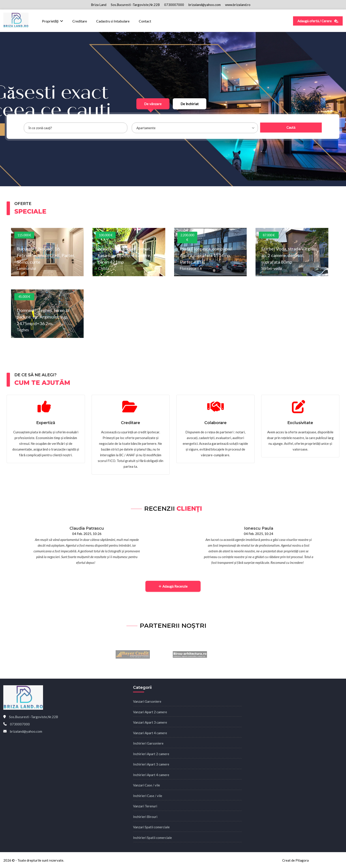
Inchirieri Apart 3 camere (151, 764)
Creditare (80, 21)
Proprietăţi (50, 21)
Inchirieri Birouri (145, 817)
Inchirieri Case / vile (148, 796)
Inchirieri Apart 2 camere (151, 754)
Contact (145, 21)
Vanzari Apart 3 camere (150, 722)
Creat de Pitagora (295, 860)
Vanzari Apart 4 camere (150, 733)
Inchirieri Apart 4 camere (151, 775)
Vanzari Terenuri (145, 806)
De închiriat (190, 104)
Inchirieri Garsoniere (148, 743)
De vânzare (153, 104)
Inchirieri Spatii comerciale (152, 838)
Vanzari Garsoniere (147, 701)
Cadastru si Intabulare (113, 21)
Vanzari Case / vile (147, 785)
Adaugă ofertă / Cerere (318, 21)
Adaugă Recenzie (173, 586)
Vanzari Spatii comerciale (151, 827)
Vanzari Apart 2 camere (150, 712)
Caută (291, 127)
